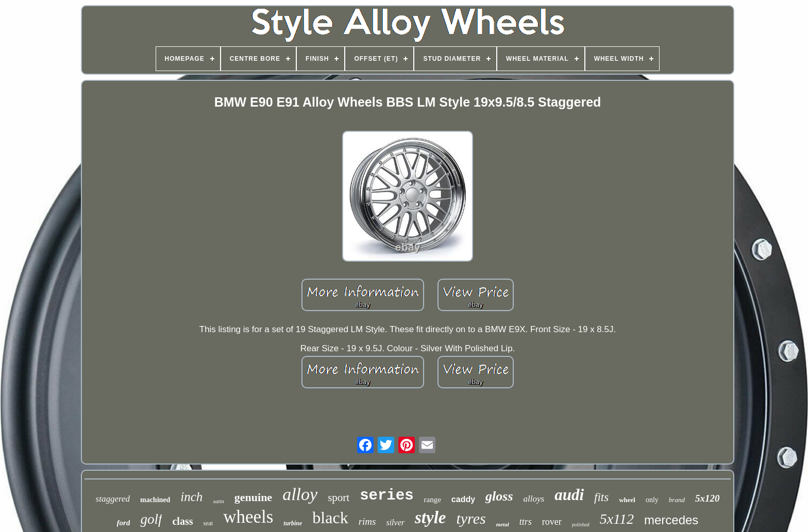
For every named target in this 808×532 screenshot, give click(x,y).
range (433, 500)
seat (208, 523)
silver (395, 522)
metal (503, 524)
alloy (300, 494)
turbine (293, 523)
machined (155, 500)
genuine (253, 497)
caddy (463, 499)
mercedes (671, 520)
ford (124, 523)
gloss (499, 496)
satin (218, 501)
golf (151, 519)
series (386, 496)
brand (677, 500)
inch (191, 497)
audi (569, 495)
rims (367, 521)
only (652, 500)
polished (581, 525)
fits (601, 497)
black (330, 518)
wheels (248, 517)
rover (552, 522)
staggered (113, 499)
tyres (471, 518)
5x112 (617, 519)
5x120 (708, 498)
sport (339, 497)
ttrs (526, 522)
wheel (627, 500)
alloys (534, 499)
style (430, 518)
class (182, 521)
